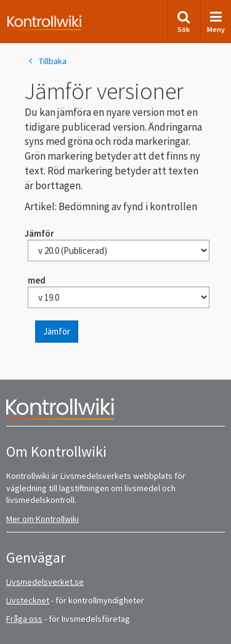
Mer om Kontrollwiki (43, 519)
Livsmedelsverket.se (45, 582)
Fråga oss (24, 619)
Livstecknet (28, 600)
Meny (216, 22)
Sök (184, 22)
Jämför (57, 331)
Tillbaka (46, 61)
